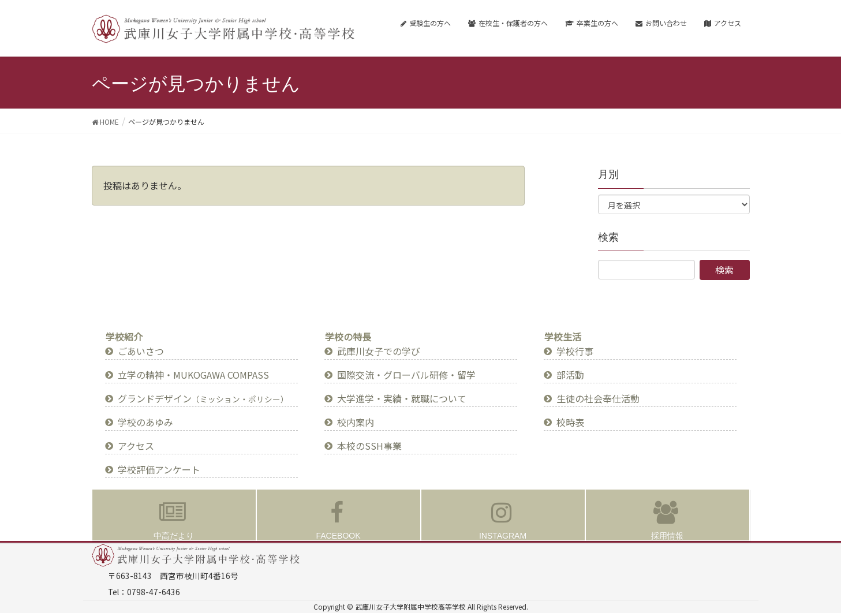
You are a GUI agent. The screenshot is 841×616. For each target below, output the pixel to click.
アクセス (136, 446)
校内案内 (356, 422)
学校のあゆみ (145, 422)
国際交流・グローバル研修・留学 (406, 375)
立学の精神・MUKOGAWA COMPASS (193, 375)
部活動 (570, 375)
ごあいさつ (141, 351)
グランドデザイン (203, 398)
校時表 (570, 422)
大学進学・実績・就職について (402, 398)
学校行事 (575, 351)
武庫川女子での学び (379, 351)
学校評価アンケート (159, 469)
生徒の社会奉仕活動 (598, 398)
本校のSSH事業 (369, 446)
